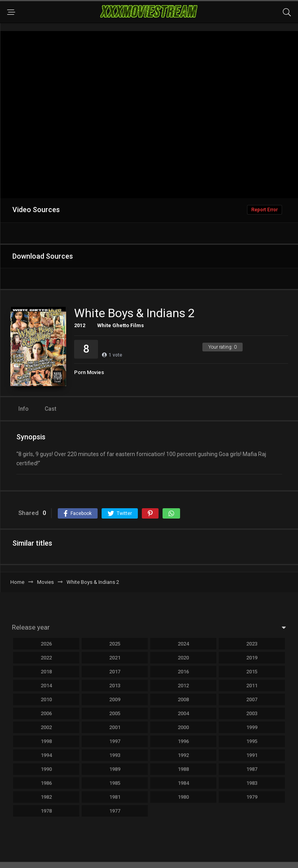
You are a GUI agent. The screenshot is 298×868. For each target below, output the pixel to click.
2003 (252, 713)
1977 (115, 811)
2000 (183, 727)
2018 (46, 672)
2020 (183, 658)
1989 (115, 769)
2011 (252, 686)
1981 (115, 797)
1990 (46, 769)
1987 (252, 769)
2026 (46, 644)
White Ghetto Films (121, 325)
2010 (46, 699)
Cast (50, 409)
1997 (115, 741)
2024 (183, 644)
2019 (252, 658)
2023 (252, 644)
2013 (115, 686)
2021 (115, 658)
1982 (46, 797)
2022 (46, 658)
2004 (183, 713)
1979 (252, 797)
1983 (252, 783)
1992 (183, 755)
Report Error (265, 210)
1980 (183, 797)
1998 (46, 741)
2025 (115, 644)
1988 (183, 769)
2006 (46, 713)
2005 (115, 713)
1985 (115, 783)
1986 (46, 783)
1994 (46, 755)
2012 (80, 325)
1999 (252, 727)
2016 (183, 672)
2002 (46, 727)
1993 (115, 755)
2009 (115, 699)
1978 (46, 811)
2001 (115, 727)
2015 (252, 672)
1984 (183, 783)
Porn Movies (89, 372)
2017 (115, 672)
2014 (46, 686)
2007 (252, 699)
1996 (183, 741)
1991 (252, 755)
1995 (252, 741)
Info (24, 409)
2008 (183, 699)
